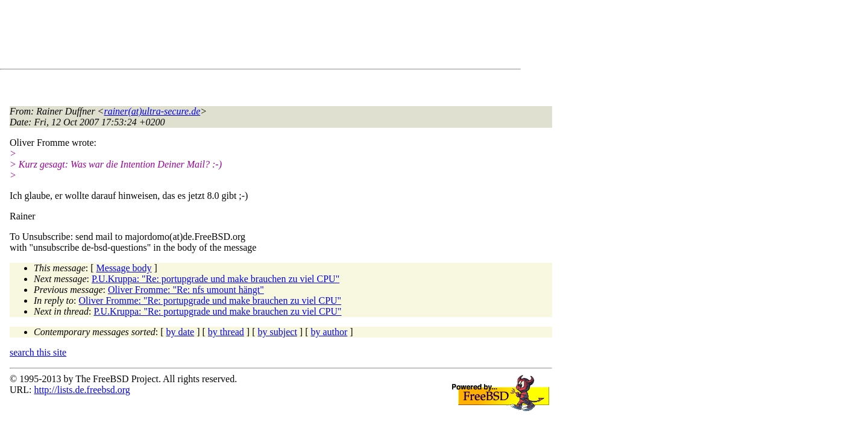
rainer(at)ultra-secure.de (152, 111)
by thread (226, 332)
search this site (38, 352)
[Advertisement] (229, 37)
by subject (278, 332)
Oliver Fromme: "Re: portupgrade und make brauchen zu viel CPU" (210, 300)
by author (329, 332)
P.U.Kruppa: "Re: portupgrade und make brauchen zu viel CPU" (215, 279)
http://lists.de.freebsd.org (82, 390)
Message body (124, 268)
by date (181, 332)
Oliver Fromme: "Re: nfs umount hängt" (186, 290)
